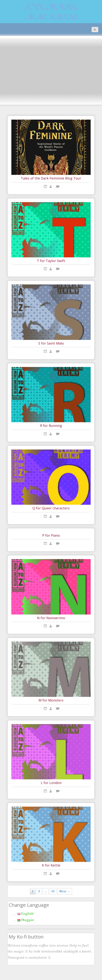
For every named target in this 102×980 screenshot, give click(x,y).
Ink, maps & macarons (51, 13)
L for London (51, 783)
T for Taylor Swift (51, 261)
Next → (65, 891)
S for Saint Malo (51, 343)
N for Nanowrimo (51, 618)
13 (53, 891)
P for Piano (51, 536)
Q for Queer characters (51, 508)
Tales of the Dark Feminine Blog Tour (51, 178)
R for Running (51, 426)
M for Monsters (51, 700)
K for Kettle (51, 865)
